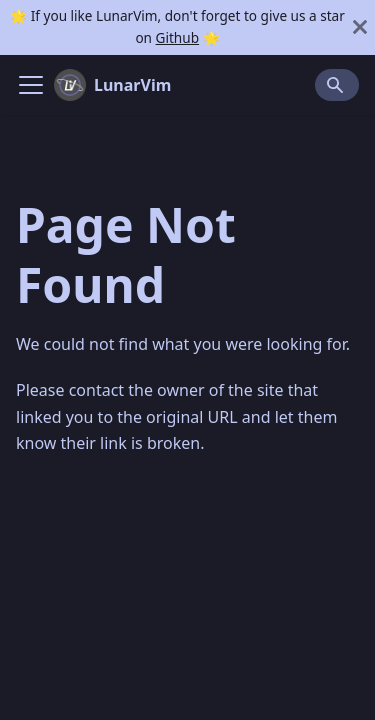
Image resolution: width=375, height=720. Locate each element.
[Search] (337, 85)
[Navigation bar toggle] (31, 85)
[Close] (360, 27)
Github (177, 37)
